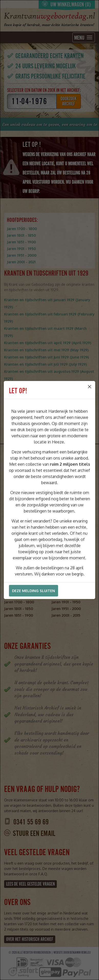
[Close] (90, 387)
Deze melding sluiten (34, 591)
